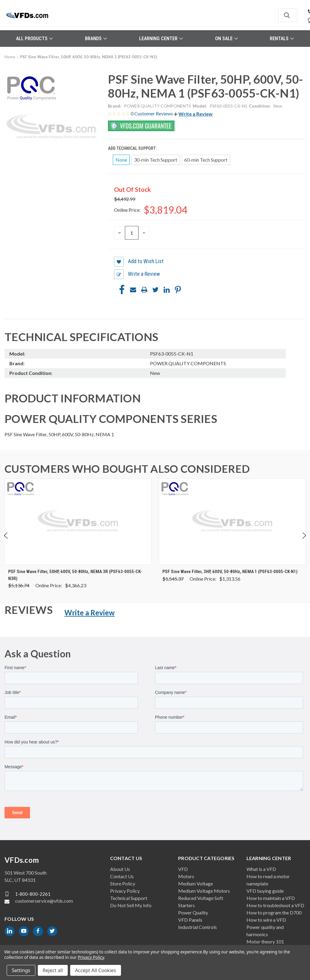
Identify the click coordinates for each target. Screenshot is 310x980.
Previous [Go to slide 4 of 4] (6, 542)
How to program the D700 (274, 912)
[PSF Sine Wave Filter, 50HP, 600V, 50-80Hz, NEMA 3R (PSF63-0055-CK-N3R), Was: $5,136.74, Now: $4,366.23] (78, 522)
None (121, 160)
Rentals (282, 39)
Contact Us (122, 876)
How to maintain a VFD (271, 898)
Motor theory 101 (265, 941)
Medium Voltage (196, 883)
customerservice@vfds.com (44, 901)
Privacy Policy (125, 891)
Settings (21, 970)
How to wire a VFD (266, 920)
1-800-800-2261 (33, 894)
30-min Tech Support (156, 160)
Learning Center (161, 39)
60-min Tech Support (206, 160)
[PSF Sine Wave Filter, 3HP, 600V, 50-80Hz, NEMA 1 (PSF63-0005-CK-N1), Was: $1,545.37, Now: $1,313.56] (232, 522)
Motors (186, 876)
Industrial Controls (197, 927)
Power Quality (193, 912)
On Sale (226, 39)
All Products (34, 39)
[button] (193, 114)
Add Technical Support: (133, 148)
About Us (120, 869)
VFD (183, 869)
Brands (96, 39)
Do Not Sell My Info (131, 905)
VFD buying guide (265, 891)
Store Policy (123, 883)
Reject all (53, 970)
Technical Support (129, 898)
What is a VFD (261, 869)
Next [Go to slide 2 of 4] (304, 542)
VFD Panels (190, 920)
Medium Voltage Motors (204, 891)
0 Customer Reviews (152, 113)
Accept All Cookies (96, 970)
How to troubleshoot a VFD (275, 905)
